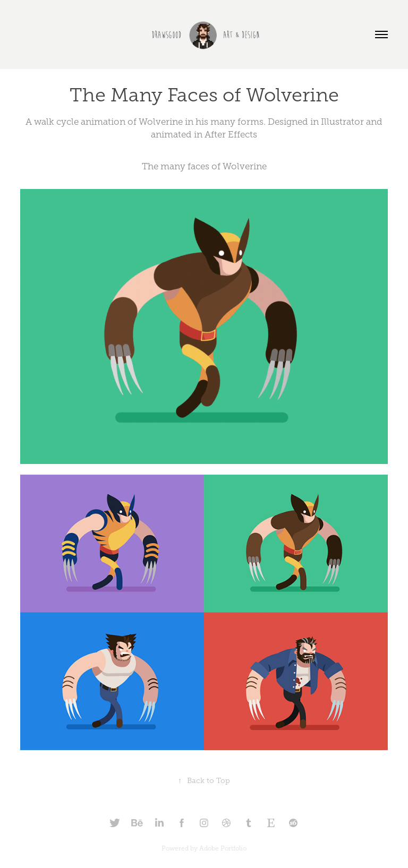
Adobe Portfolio (223, 848)
